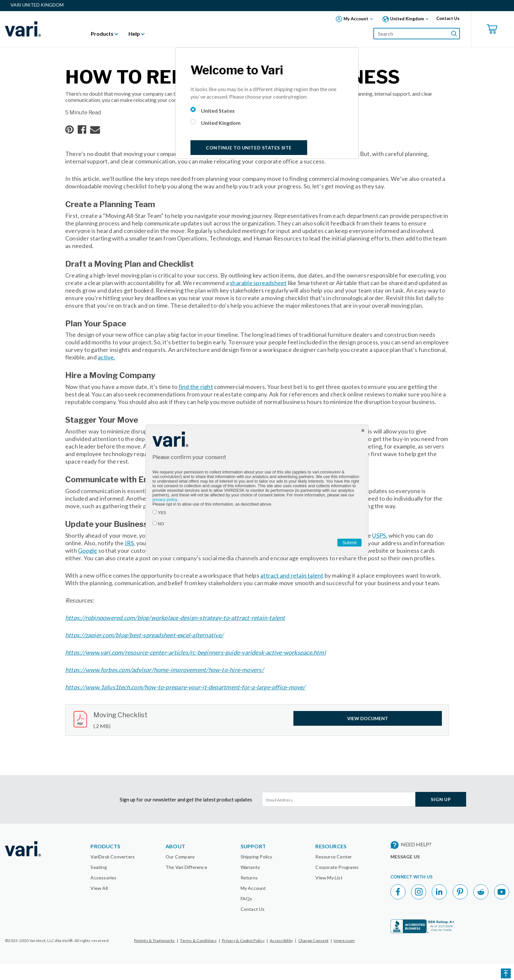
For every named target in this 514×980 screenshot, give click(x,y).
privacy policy (165, 500)
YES (162, 513)
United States (218, 111)
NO (161, 524)
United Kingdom (221, 123)
